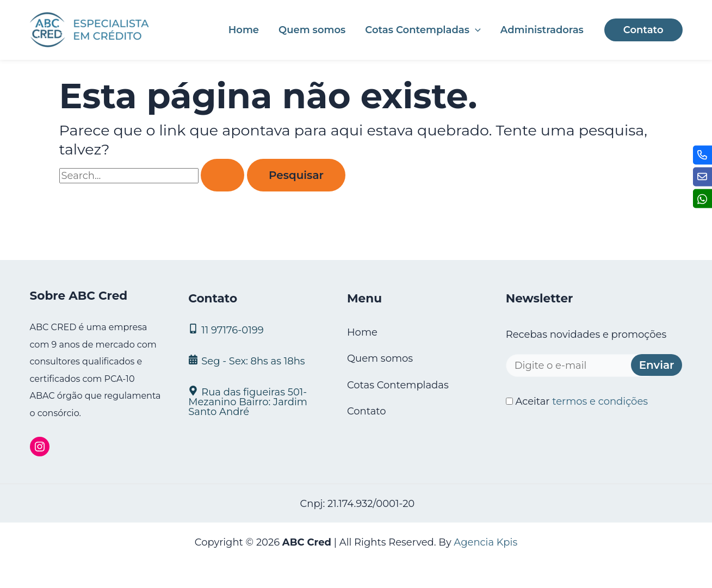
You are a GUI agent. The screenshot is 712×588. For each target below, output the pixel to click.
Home (244, 30)
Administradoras (542, 30)
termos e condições (600, 401)
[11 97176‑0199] (254, 329)
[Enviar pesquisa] (222, 175)
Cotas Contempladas (423, 30)
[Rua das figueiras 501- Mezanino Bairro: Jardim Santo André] (254, 401)
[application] (475, 30)
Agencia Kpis (485, 542)
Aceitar (577, 401)
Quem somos (312, 30)
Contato (367, 411)
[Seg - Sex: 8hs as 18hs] (254, 360)
